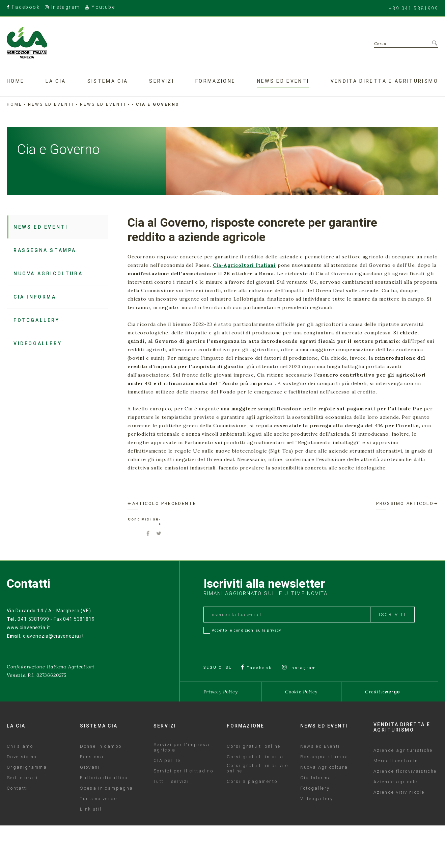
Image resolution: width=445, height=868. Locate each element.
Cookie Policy (301, 691)
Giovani (90, 767)
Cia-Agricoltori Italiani (244, 265)
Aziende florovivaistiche (405, 771)
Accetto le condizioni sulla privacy (246, 630)
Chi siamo (20, 746)
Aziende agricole (395, 782)
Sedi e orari (22, 777)
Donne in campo (101, 746)
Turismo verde (98, 798)
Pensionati (94, 757)
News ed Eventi (103, 104)
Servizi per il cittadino (183, 771)
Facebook (23, 8)
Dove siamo (22, 757)
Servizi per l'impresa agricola (182, 747)
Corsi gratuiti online (254, 746)
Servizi (162, 81)
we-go (392, 691)
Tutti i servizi (171, 781)
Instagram (62, 8)
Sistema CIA (108, 81)
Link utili (92, 809)
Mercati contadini (397, 761)
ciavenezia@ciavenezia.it (53, 636)
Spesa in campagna (106, 788)
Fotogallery (35, 319)
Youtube (100, 8)
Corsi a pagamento (252, 781)
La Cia (56, 81)
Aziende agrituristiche (403, 750)
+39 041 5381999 (414, 8)
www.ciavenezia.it (29, 627)
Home (16, 81)
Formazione (216, 81)
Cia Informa (34, 296)
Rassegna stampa (44, 250)
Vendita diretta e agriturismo (384, 81)
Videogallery (36, 342)
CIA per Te (167, 760)
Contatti (18, 788)
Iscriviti (392, 614)
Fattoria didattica (104, 777)
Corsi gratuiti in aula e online (257, 768)
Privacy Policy (221, 691)
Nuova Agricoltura (47, 273)
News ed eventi (283, 81)
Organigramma (27, 767)
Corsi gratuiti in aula (255, 757)
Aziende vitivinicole (399, 792)
